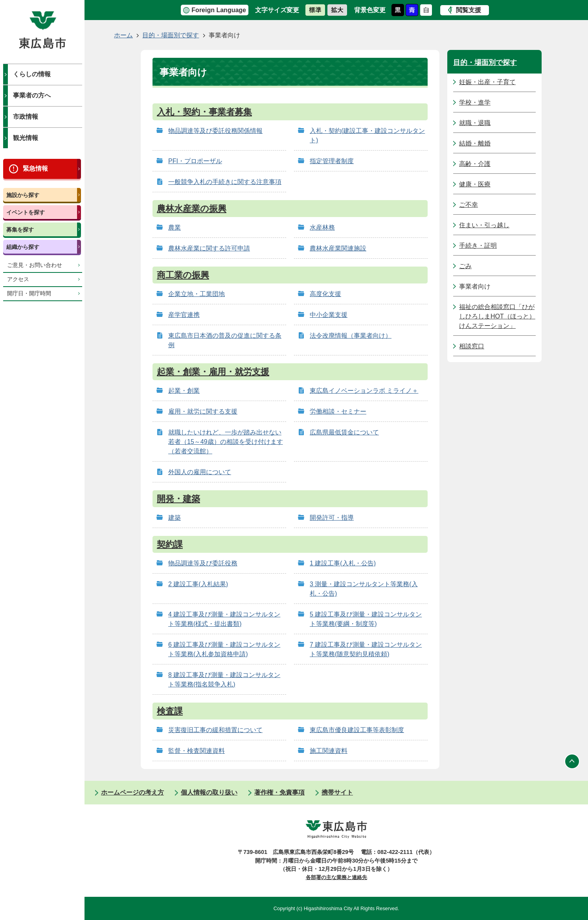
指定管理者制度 (332, 161)
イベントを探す (26, 212)
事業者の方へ (32, 95)
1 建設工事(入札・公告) (343, 563)
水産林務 (322, 227)
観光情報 (26, 138)
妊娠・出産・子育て (487, 82)
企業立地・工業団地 (197, 294)
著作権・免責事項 (279, 792)
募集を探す (20, 230)
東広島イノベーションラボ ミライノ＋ (364, 391)
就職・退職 (475, 123)
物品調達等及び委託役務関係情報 (215, 131)
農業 (175, 227)
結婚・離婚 (475, 143)
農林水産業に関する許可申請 (209, 248)
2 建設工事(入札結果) (198, 584)
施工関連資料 (329, 751)
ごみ (465, 266)
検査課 (170, 711)
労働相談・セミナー (338, 411)
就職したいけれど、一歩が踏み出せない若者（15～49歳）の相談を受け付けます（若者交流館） (226, 442)
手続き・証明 (478, 246)
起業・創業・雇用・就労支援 (213, 372)
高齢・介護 (475, 164)
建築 (175, 518)
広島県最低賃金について (344, 432)
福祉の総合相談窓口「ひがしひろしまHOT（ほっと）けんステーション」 (497, 316)
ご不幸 (469, 205)
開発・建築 (178, 499)
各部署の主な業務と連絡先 (336, 877)
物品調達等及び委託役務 (203, 563)
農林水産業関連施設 (338, 248)
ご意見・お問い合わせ (35, 265)
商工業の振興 (183, 275)
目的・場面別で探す (171, 35)
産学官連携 (184, 315)
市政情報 (26, 117)
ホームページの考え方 (132, 792)
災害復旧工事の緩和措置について (215, 730)
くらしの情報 (32, 74)
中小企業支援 (329, 315)
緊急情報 (35, 168)
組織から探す (23, 247)
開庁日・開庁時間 (29, 293)
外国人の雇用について (200, 472)
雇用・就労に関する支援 (203, 411)
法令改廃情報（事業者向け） (351, 336)
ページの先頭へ (572, 761)
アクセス (18, 279)
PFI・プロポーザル (195, 161)
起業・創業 (184, 391)
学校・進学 (475, 102)
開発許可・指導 (332, 518)
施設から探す (23, 195)
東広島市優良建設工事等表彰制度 (357, 730)
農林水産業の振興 (192, 209)
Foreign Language (219, 10)
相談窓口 (472, 346)
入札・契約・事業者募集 (204, 112)
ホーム (123, 35)
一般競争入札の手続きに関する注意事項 (225, 182)
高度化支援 (325, 294)
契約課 (170, 544)
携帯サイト (337, 792)
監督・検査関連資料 (197, 751)
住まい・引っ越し (484, 225)
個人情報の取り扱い (209, 792)
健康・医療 (475, 184)
